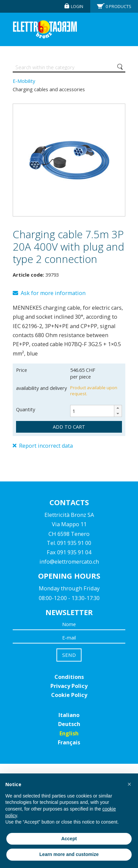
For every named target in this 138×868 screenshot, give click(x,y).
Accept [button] (69, 839)
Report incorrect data (43, 446)
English (69, 733)
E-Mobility (24, 81)
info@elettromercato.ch (69, 562)
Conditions (69, 677)
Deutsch (69, 724)
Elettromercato (45, 29)
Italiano (69, 715)
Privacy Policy (69, 686)
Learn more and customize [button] (69, 854)
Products (118, 6)
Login (77, 6)
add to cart (69, 427)
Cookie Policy (69, 695)
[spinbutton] (96, 411)
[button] (118, 408)
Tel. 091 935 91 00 (69, 543)
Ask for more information (49, 293)
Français (69, 742)
